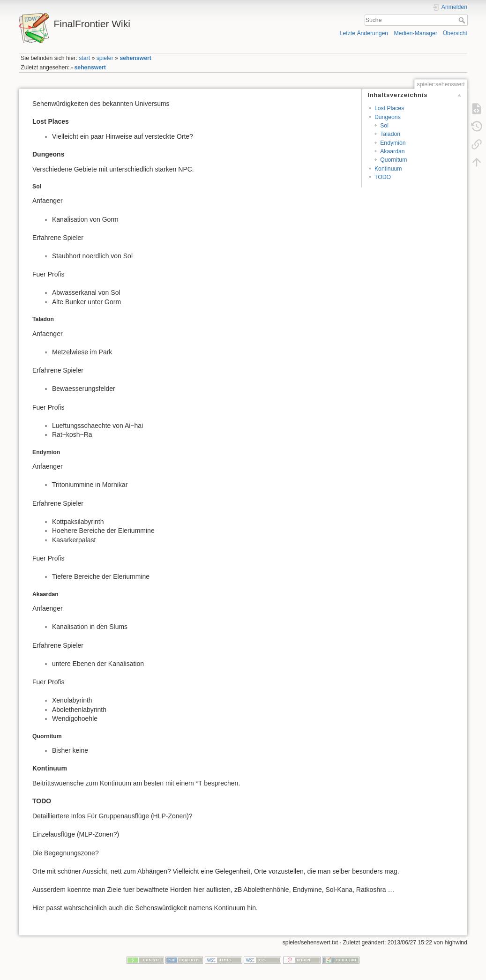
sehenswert (135, 58)
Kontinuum (388, 169)
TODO (383, 177)
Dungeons (388, 117)
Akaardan (392, 151)
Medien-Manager (415, 33)
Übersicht (455, 33)
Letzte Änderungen (364, 33)
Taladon (390, 134)
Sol (384, 126)
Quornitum (393, 160)
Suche (463, 20)
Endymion (393, 143)
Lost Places (389, 108)
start (84, 58)
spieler (105, 58)
